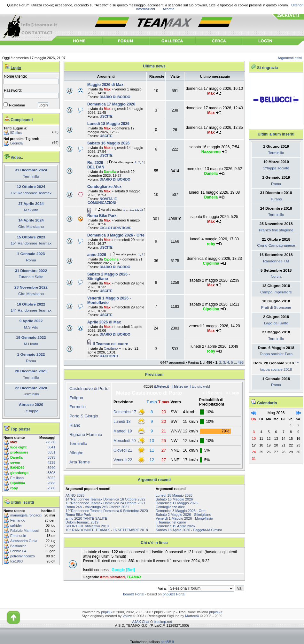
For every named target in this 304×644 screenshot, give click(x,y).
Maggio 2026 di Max (105, 85)
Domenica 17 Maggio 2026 (111, 104)
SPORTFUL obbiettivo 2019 (87, 526)
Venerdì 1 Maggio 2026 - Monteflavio (184, 518)
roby (14, 488)
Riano (75, 425)
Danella (16, 457)
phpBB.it (216, 612)
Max (14, 442)
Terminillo (78, 443)
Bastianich (18, 546)
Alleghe (76, 453)
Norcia (276, 276)
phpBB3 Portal (174, 594)
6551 (51, 452)
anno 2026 (97, 255)
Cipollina (18, 483)
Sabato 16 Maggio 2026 (109, 143)
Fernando (18, 520)
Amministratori (112, 577)
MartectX (192, 616)
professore (19, 452)
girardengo (19, 473)
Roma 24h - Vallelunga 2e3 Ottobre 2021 (97, 507)
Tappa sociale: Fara (276, 354)
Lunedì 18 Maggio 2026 (108, 124)
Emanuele (18, 536)
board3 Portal (134, 594)
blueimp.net (163, 622)
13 (142, 209)
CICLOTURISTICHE (116, 228)
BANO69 (17, 468)
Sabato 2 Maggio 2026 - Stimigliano (183, 515)
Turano (276, 199)
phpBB (106, 612)
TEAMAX (134, 577)
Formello (78, 407)
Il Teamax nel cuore (110, 344)
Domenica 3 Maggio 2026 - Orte (116, 235)
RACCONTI (109, 356)
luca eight (18, 447)
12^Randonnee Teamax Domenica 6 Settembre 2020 (107, 511)
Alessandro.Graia (24, 541)
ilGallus (16, 133)
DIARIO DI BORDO (115, 97)
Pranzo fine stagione (276, 230)
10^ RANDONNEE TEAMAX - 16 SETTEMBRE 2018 (107, 530)
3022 (51, 478)
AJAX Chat (141, 622)
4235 (51, 462)
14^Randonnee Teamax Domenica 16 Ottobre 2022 (105, 499)
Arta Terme (80, 462)
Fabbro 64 (18, 551)
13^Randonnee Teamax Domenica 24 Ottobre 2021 (105, 503)
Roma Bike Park (102, 216)
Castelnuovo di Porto (89, 388)
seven (15, 462)
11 (131, 209)
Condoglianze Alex (104, 187)
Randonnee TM (276, 261)
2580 (51, 488)
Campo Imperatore (276, 292)
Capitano (111, 348)
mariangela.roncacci (26, 515)
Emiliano (17, 478)
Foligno (76, 398)
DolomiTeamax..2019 (82, 522)
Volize (127, 616)
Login (16, 68)
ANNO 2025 (75, 495)
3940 (51, 468)
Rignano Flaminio (86, 435)
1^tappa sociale (276, 168)
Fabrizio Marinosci (24, 531)
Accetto (169, 9)
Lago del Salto (276, 323)
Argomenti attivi (290, 58)
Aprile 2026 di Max (104, 322)
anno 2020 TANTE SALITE (86, 518)
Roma (276, 184)
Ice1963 (16, 561)
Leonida (16, 143)
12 (136, 209)
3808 (51, 473)
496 (241, 362)
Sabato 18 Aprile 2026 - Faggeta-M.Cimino (189, 530)
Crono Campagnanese (276, 245)
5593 (51, 457)
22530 (51, 442)
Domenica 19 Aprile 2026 (175, 526)
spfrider (16, 525)
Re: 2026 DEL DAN (96, 165)
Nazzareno (211, 152)
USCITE (106, 116)
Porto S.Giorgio (84, 416)
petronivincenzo (23, 556)
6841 (51, 447)
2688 (51, 483)
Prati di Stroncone (276, 307)
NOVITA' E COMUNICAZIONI (102, 201)
